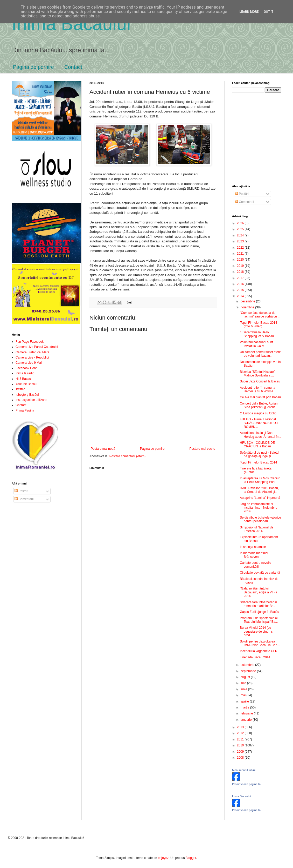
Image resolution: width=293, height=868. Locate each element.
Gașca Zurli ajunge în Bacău (259, 612)
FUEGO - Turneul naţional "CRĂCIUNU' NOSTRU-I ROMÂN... (259, 423)
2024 (241, 235)
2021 (241, 254)
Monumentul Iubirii (244, 770)
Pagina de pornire (33, 67)
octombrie (248, 665)
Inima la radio (25, 373)
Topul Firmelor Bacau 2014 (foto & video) (258, 324)
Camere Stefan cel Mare (32, 352)
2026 (241, 223)
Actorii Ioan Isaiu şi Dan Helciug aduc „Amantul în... (260, 435)
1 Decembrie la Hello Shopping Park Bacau (257, 334)
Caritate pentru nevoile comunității (256, 565)
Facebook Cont (26, 368)
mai (244, 695)
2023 (241, 241)
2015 (241, 290)
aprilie (245, 701)
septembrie (249, 671)
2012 (241, 733)
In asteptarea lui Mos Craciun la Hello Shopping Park (260, 480)
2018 (241, 272)
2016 (241, 284)
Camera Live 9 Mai (29, 363)
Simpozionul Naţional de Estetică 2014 (257, 529)
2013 (241, 727)
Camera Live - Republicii (33, 357)
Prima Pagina (25, 410)
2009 (241, 752)
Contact (73, 67)
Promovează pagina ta (246, 784)
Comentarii (24, 499)
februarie (247, 713)
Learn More (249, 12)
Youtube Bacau (26, 384)
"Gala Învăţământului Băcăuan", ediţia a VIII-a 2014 (259, 592)
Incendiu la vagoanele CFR (259, 651)
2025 (241, 229)
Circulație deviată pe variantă (260, 573)
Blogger (191, 858)
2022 (241, 248)
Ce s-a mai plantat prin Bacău (260, 397)
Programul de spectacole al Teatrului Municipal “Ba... (259, 620)
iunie (244, 689)
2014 (241, 296)
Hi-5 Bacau (23, 379)
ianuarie (247, 720)
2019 (241, 266)
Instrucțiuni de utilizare (31, 400)
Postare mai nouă (103, 449)
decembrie (248, 301)
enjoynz (163, 858)
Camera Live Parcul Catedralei (37, 347)
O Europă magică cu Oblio (258, 413)
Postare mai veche (202, 449)
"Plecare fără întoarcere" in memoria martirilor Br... (258, 604)
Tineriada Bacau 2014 (255, 657)
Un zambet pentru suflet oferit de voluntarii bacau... (260, 354)
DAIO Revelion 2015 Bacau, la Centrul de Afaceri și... (259, 490)
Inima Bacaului (241, 796)
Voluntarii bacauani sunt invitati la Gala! (256, 344)
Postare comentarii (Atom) (127, 456)
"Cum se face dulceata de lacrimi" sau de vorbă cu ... (260, 315)
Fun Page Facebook (30, 342)
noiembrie (248, 307)
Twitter (20, 389)
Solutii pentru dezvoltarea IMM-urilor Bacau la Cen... (260, 643)
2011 (241, 739)
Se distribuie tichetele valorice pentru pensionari (260, 519)
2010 (241, 745)
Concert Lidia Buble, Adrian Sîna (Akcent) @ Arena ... (259, 405)
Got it (268, 12)
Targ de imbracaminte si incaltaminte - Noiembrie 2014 (259, 508)
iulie (244, 683)
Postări (21, 491)
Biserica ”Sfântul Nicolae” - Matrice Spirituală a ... (258, 374)
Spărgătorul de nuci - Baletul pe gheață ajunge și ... (259, 454)
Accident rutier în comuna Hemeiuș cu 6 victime (257, 389)
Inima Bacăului (71, 24)
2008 (241, 758)
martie (245, 707)
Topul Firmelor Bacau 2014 (258, 462)
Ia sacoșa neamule (253, 547)
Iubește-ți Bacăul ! (28, 395)
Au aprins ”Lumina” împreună (260, 498)
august (246, 677)
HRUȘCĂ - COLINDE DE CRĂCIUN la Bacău (257, 445)
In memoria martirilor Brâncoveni (254, 555)
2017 (241, 278)
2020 (241, 260)
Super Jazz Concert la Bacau (260, 381)
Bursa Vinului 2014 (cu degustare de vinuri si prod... (257, 631)
